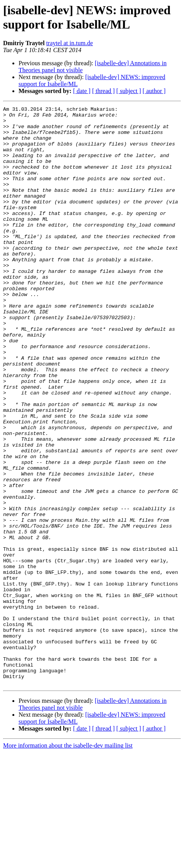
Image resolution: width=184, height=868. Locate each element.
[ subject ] (129, 91)
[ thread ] (103, 91)
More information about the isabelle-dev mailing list (68, 861)
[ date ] (82, 91)
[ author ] (154, 91)
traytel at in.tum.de (69, 43)
